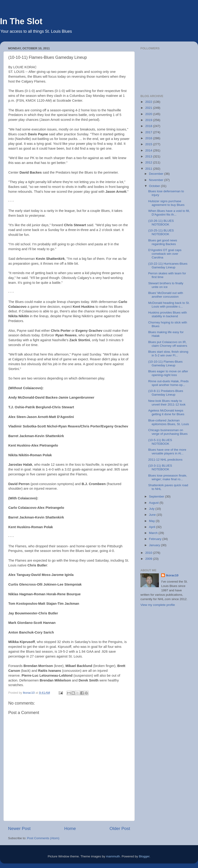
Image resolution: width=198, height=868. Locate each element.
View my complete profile (158, 605)
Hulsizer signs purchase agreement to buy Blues (166, 203)
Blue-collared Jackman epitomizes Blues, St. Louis (169, 422)
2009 (149, 559)
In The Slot (21, 21)
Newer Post (19, 828)
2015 (149, 144)
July (152, 509)
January (155, 545)
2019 (149, 120)
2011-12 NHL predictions (165, 460)
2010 (149, 553)
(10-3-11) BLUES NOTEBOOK (160, 467)
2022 (149, 102)
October (155, 186)
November (157, 180)
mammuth (113, 856)
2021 (149, 108)
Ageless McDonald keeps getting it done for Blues (166, 412)
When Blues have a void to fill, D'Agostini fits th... (169, 213)
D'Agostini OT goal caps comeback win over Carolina (165, 254)
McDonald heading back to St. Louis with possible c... (169, 305)
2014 (149, 150)
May (152, 521)
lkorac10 (172, 575)
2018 (149, 126)
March (154, 533)
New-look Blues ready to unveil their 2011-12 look (167, 403)
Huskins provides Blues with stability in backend (168, 314)
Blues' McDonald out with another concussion (166, 295)
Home (70, 828)
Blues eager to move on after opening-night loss (168, 373)
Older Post (120, 828)
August (154, 503)
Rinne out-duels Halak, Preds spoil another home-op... (169, 383)
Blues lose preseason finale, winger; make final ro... (168, 477)
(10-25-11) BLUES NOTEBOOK (161, 232)
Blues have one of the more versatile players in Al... (167, 452)
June (153, 515)
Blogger (144, 856)
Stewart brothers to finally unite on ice (166, 285)
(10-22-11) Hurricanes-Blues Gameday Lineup (168, 265)
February (156, 539)
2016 (149, 138)
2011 (149, 169)
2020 (149, 114)
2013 (149, 156)
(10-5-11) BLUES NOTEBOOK (160, 442)
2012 (149, 162)
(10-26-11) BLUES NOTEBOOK (161, 223)
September (157, 496)
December (157, 174)
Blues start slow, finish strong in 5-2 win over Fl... (168, 354)
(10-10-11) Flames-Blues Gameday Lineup (165, 363)
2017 (149, 132)
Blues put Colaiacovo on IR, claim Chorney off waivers (168, 344)
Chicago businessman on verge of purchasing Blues (168, 432)
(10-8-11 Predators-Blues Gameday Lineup (166, 393)
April (153, 527)
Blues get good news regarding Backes (163, 242)
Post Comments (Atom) (43, 838)
